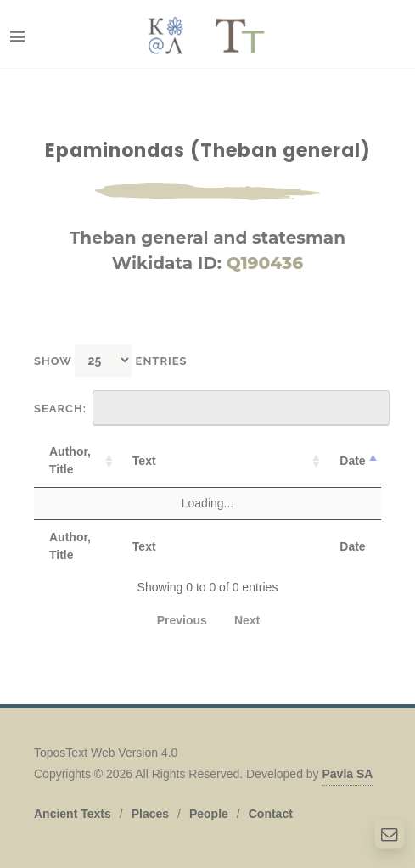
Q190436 (265, 263)
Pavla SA (348, 774)
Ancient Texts (73, 814)
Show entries (111, 360)
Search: (212, 408)
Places (150, 814)
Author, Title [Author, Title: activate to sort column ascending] (70, 460)
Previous (182, 620)
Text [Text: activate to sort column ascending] (144, 461)
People (209, 814)
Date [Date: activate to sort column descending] (352, 461)
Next (247, 620)
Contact (271, 814)
